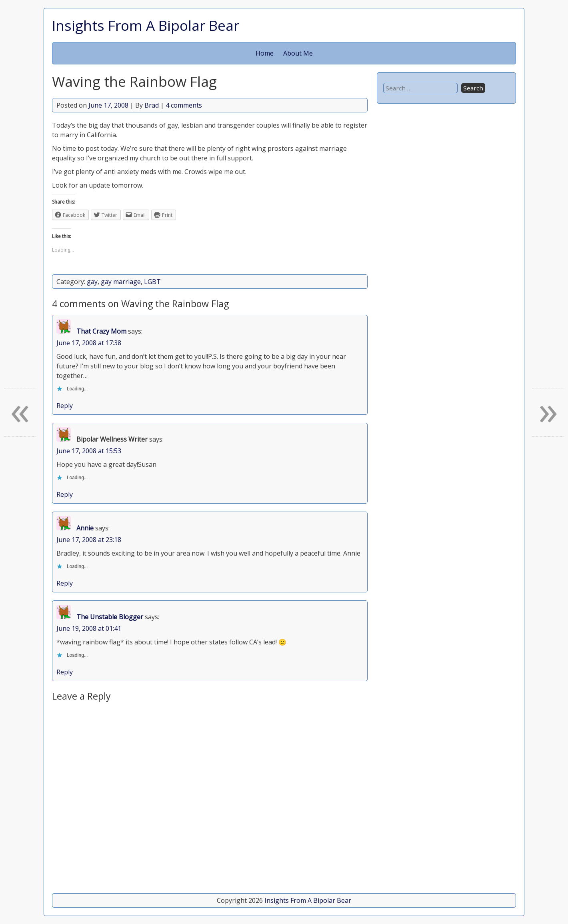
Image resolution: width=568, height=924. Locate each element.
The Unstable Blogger (110, 617)
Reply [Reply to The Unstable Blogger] (65, 672)
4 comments (184, 105)
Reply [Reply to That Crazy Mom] (65, 406)
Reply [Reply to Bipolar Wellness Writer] (65, 494)
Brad (152, 105)
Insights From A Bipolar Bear (146, 25)
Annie (85, 528)
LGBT (152, 282)
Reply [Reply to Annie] (65, 583)
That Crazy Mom (101, 331)
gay (92, 282)
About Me (298, 53)
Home (265, 53)
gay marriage (121, 282)
